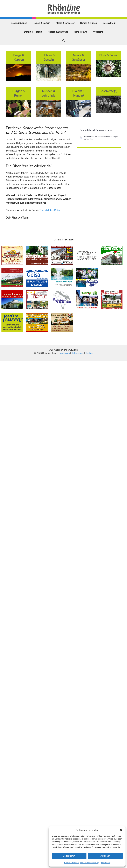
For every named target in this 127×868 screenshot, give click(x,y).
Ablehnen (105, 856)
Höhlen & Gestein (41, 23)
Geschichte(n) (109, 23)
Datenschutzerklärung (90, 863)
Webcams (98, 32)
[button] (121, 830)
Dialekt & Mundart (33, 32)
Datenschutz (78, 353)
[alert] (99, 138)
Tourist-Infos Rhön (50, 210)
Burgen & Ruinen (89, 23)
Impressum (105, 863)
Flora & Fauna (81, 32)
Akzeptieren (69, 856)
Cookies (89, 353)
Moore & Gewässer (65, 23)
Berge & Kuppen (19, 23)
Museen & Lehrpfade (58, 32)
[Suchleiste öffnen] (63, 41)
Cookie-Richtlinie (72, 863)
